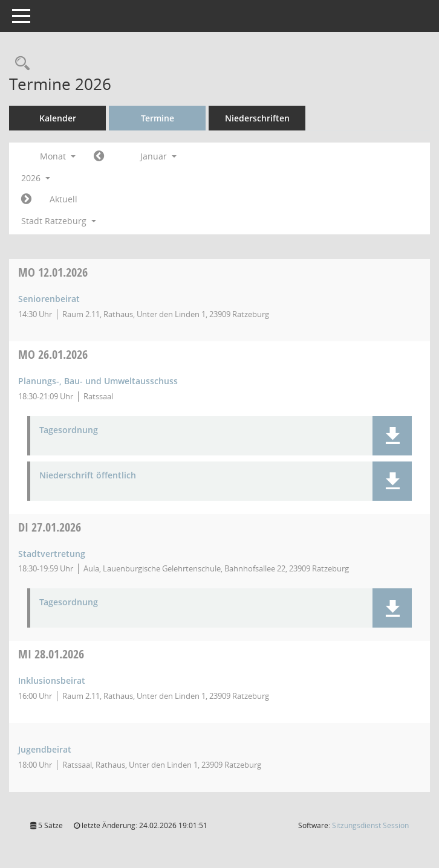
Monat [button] (58, 156)
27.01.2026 (50, 527)
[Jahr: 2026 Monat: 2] (26, 199)
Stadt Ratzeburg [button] (59, 221)
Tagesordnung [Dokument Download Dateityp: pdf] (69, 430)
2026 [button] (36, 178)
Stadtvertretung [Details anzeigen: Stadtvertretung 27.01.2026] (52, 554)
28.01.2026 (51, 654)
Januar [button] (158, 156)
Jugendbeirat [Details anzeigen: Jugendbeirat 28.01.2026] (45, 749)
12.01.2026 (53, 272)
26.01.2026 (53, 354)
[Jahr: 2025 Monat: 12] (99, 156)
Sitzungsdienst (370, 825)
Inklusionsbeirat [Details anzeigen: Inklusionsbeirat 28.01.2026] (52, 680)
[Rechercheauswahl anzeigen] (19, 64)
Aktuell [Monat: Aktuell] (63, 199)
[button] (392, 436)
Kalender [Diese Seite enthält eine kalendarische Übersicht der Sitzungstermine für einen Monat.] (58, 118)
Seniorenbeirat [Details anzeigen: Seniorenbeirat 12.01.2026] (49, 299)
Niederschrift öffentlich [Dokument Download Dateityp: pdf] (88, 476)
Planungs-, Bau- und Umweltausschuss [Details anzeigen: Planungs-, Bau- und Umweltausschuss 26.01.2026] (98, 381)
